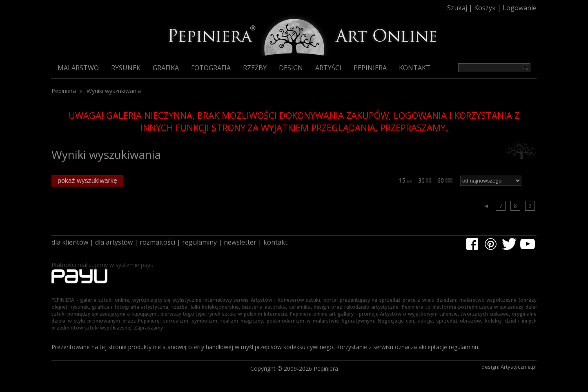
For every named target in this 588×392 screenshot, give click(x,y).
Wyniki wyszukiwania (114, 91)
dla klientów (70, 242)
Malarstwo (78, 68)
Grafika (166, 68)
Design (291, 68)
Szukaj (457, 8)
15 (405, 180)
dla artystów (114, 242)
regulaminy (199, 242)
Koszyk (485, 8)
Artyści (328, 68)
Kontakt (415, 68)
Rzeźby (255, 68)
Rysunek (126, 68)
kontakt (275, 242)
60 (445, 180)
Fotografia (211, 68)
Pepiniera (370, 68)
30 (424, 180)
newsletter (240, 242)
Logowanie (520, 8)
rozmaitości (157, 242)
